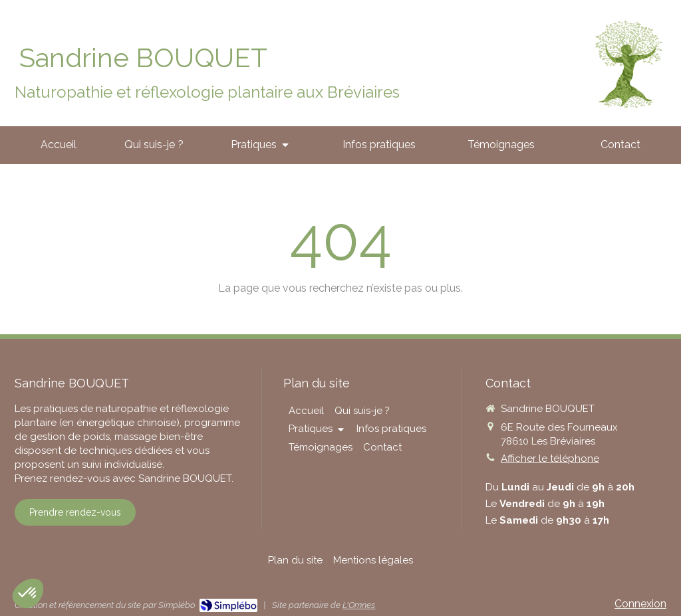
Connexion (640, 604)
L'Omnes (359, 605)
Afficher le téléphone (550, 459)
